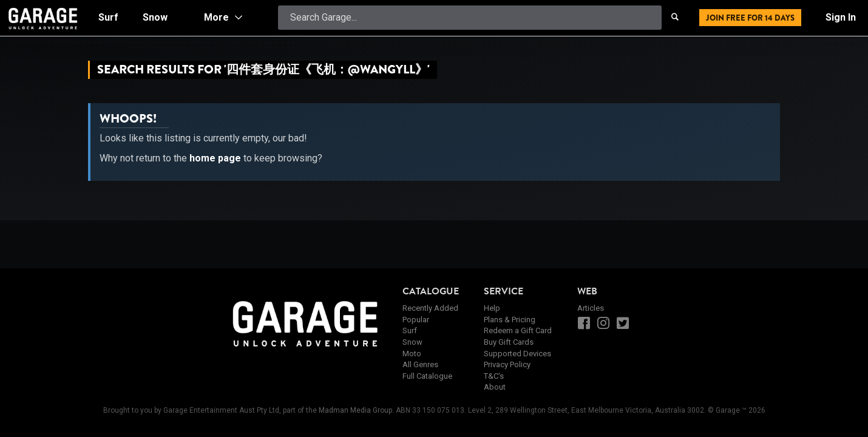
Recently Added (430, 308)
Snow (412, 342)
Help (492, 308)
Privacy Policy (507, 364)
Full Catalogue (427, 376)
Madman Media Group (355, 410)
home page (215, 158)
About (495, 387)
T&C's (494, 376)
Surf (410, 330)
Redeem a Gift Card (518, 330)
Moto (412, 354)
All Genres (420, 364)
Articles (591, 308)
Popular (416, 320)
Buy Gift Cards (509, 342)
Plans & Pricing (510, 320)
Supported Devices (517, 354)
